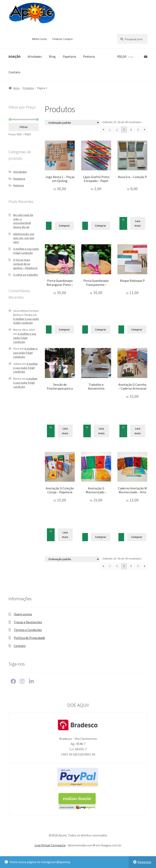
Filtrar (24, 127)
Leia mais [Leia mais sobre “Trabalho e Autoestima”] (101, 431)
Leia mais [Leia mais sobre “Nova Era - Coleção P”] (138, 223)
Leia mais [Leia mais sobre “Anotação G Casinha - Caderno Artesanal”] (138, 431)
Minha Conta (39, 39)
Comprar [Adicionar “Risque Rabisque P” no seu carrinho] (137, 329)
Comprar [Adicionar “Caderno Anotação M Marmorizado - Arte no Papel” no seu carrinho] (137, 537)
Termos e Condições (28, 630)
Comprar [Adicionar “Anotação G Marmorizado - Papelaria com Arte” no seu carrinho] (101, 537)
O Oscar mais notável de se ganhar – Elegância (25, 264)
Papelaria (69, 56)
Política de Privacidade (29, 638)
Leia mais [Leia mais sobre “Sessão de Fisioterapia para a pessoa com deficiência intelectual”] (65, 431)
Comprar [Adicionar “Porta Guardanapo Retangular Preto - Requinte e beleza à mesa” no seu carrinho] (64, 329)
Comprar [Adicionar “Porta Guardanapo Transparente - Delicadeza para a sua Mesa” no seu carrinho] (101, 329)
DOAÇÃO (15, 56)
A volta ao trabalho (25, 275)
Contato (14, 72)
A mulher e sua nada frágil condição (26, 251)
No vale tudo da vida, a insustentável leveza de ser (23, 221)
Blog (52, 56)
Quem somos (23, 614)
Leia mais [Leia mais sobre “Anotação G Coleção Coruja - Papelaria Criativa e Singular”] (65, 535)
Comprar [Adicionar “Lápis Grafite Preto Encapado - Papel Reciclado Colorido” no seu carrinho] (101, 226)
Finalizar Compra (62, 39)
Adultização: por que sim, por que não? (24, 238)
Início (16, 88)
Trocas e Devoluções (28, 622)
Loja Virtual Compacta (50, 845)
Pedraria (89, 56)
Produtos (28, 88)
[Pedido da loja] (72, 123)
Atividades (35, 56)
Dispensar (144, 862)
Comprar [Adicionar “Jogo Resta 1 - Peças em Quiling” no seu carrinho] (64, 226)
